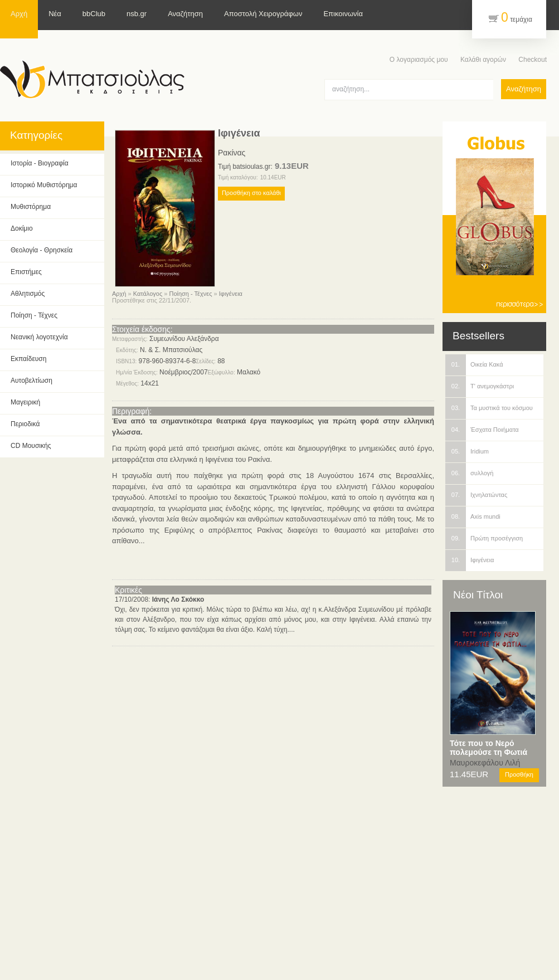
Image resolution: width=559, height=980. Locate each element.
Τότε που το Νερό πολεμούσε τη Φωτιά (488, 748)
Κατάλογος (148, 294)
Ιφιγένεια (231, 294)
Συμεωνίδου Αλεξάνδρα (184, 339)
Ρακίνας (232, 153)
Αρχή (119, 294)
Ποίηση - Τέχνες (190, 294)
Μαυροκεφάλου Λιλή (485, 763)
